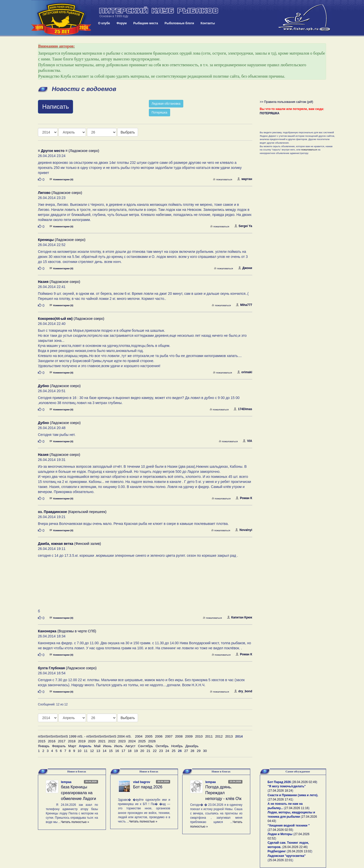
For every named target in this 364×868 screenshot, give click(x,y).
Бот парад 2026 (148, 787)
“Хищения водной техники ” (289, 826)
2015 (42, 741)
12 (92, 751)
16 (117, 751)
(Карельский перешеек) (72, 512)
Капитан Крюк (240, 617)
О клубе (104, 23)
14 (105, 751)
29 (199, 751)
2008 (179, 736)
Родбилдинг (277, 851)
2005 (149, 736)
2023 (122, 741)
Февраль (59, 746)
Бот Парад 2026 (279, 782)
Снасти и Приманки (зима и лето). (293, 795)
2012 (219, 736)
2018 (72, 741)
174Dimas (243, 409)
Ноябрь (177, 746)
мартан (245, 179)
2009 (189, 736)
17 (123, 751)
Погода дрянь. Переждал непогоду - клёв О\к (223, 793)
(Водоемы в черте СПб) (67, 631)
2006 (159, 736)
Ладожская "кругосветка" (287, 856)
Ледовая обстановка (166, 104)
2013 (229, 736)
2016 (52, 741)
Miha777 (244, 305)
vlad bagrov (142, 782)
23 (161, 751)
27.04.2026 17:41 (280, 799)
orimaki (245, 372)
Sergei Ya (243, 226)
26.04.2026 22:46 (295, 847)
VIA (247, 441)
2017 (62, 741)
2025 (142, 741)
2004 (139, 736)
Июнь (107, 746)
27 (186, 751)
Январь (44, 746)
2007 (169, 736)
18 (130, 751)
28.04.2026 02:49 (304, 782)
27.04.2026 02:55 (280, 830)
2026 (152, 741)
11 (86, 751)
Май (97, 746)
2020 (92, 741)
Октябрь (162, 746)
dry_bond (243, 691)
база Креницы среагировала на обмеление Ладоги (78, 793)
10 (79, 751)
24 (167, 751)
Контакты (208, 23)
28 (192, 751)
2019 (82, 741)
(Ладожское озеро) (69, 151)
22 (155, 751)
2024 (132, 741)
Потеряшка (160, 113)
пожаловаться (222, 179)
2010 (199, 736)
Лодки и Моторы (280, 834)
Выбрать (128, 132)
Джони (245, 268)
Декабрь (192, 746)
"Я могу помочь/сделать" (287, 786)
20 (142, 751)
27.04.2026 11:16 (297, 808)
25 (174, 751)
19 (136, 751)
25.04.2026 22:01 (280, 860)
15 (111, 751)
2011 (209, 736)
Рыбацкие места (146, 23)
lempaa (66, 782)
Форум (122, 23)
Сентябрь (146, 746)
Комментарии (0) (61, 179)
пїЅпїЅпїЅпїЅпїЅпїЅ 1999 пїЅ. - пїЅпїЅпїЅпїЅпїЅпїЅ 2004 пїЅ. (85, 736)
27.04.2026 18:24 (280, 791)
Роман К (244, 498)
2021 (102, 741)
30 (205, 751)
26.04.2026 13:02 (299, 851)
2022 (112, 741)
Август (130, 746)
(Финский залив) (70, 544)
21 (149, 751)
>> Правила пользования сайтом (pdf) (287, 102)
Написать (55, 107)
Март (72, 746)
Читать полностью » (75, 822)
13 (98, 751)
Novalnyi (244, 530)
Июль (119, 746)
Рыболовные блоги (179, 23)
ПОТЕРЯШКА (270, 113)
